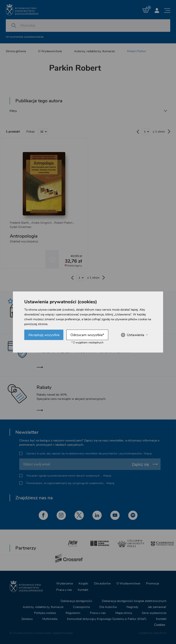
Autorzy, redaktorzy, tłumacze (94, 51)
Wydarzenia (65, 583)
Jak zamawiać (157, 607)
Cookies (160, 625)
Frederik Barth (19, 223)
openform (160, 633)
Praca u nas (64, 590)
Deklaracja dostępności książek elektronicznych (134, 601)
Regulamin (73, 613)
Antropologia (24, 236)
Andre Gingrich (41, 223)
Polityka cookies (45, 613)
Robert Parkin (137, 51)
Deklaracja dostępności (76, 601)
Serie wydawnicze (154, 613)
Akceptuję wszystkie (44, 335)
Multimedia (50, 619)
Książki (83, 583)
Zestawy (27, 619)
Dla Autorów (108, 607)
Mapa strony (124, 613)
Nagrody (132, 607)
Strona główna (16, 51)
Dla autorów (102, 583)
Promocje (153, 583)
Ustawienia (134, 335)
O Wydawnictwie (50, 51)
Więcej (148, 454)
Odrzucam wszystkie (87, 335)
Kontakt (83, 590)
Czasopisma (81, 607)
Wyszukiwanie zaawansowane (25, 37)
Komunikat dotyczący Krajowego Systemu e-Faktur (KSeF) (107, 619)
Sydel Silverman (21, 227)
